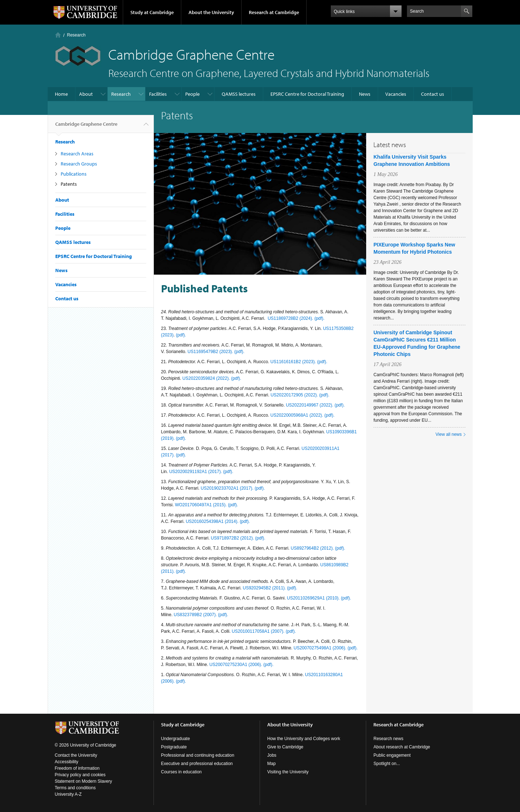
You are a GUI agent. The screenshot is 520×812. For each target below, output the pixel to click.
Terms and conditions (75, 788)
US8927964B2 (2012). (313, 548)
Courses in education (181, 772)
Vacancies (396, 94)
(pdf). (320, 318)
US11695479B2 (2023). (211, 352)
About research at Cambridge (402, 747)
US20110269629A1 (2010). (314, 598)
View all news (448, 434)
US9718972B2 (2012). (233, 538)
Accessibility (67, 762)
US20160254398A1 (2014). (213, 521)
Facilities (158, 94)
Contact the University (76, 755)
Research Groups (79, 164)
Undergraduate (175, 739)
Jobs (272, 755)
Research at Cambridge (274, 12)
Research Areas (77, 154)
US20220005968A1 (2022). (297, 415)
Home (58, 35)
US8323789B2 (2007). (196, 615)
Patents (69, 184)
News (365, 94)
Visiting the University (288, 772)
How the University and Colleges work (304, 739)
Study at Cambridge (152, 12)
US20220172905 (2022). (295, 395)
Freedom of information (77, 768)
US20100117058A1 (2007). (259, 631)
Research (76, 35)
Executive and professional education (197, 764)
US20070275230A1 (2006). (236, 665)
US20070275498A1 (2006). (320, 648)
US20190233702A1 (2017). (228, 488)
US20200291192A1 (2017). (196, 472)
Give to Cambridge (285, 747)
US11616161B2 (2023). (294, 362)
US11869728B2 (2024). (290, 318)
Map (271, 764)
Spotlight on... (387, 764)
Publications (74, 174)
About (86, 94)
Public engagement (392, 755)
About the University (211, 12)
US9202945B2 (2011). (265, 588)
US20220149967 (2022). (310, 405)
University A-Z (68, 794)
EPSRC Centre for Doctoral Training (307, 94)
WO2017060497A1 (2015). (201, 505)
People (192, 94)
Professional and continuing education (198, 755)
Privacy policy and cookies (80, 775)
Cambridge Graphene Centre (86, 127)
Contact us (433, 94)
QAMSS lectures (239, 94)
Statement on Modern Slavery (84, 781)
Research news (388, 739)
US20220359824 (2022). (207, 378)
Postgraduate (174, 747)
